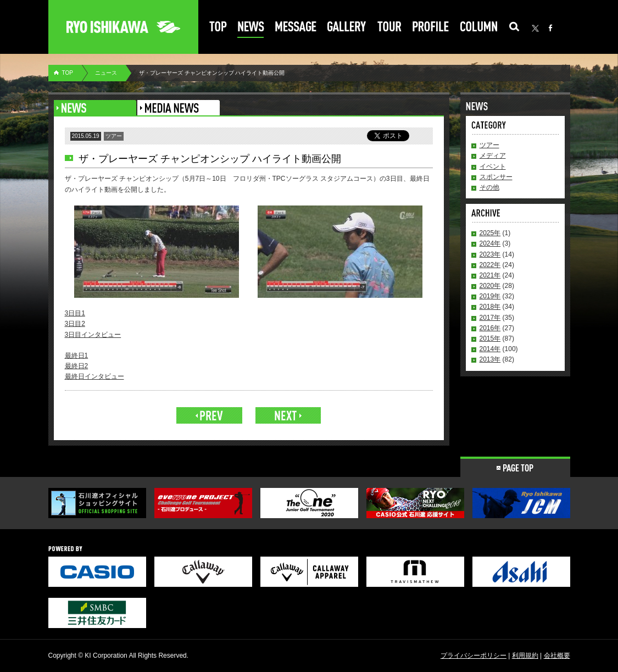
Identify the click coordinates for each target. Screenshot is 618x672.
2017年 (490, 318)
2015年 (490, 338)
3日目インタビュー (93, 335)
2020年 (490, 286)
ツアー (489, 145)
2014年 (490, 349)
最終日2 (77, 366)
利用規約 (525, 656)
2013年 (490, 359)
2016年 (490, 328)
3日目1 (75, 313)
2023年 (490, 254)
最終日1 (77, 356)
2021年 (490, 275)
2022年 (490, 265)
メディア (493, 155)
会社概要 (557, 656)
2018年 (490, 307)
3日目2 (75, 324)
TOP (68, 73)
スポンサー (496, 177)
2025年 (490, 233)
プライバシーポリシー (474, 656)
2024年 (490, 243)
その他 (489, 187)
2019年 (490, 296)
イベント (493, 166)
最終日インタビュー (94, 376)
